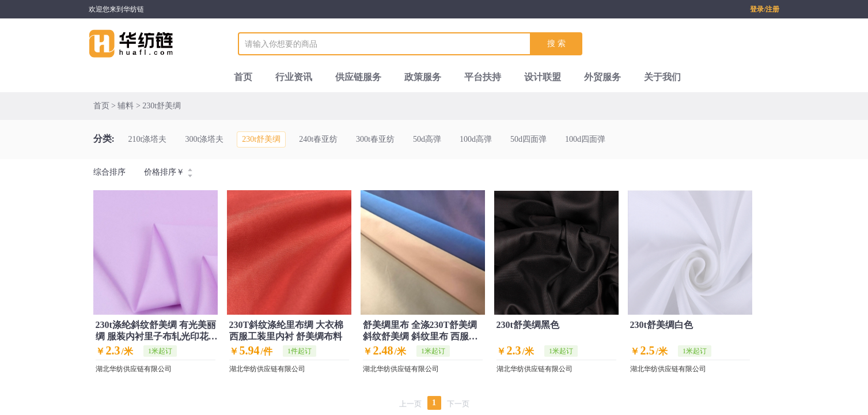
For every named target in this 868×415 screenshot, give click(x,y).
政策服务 (423, 77)
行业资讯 (294, 77)
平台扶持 (483, 77)
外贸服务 (602, 77)
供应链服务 (358, 77)
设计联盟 (543, 77)
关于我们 (662, 77)
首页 (243, 77)
